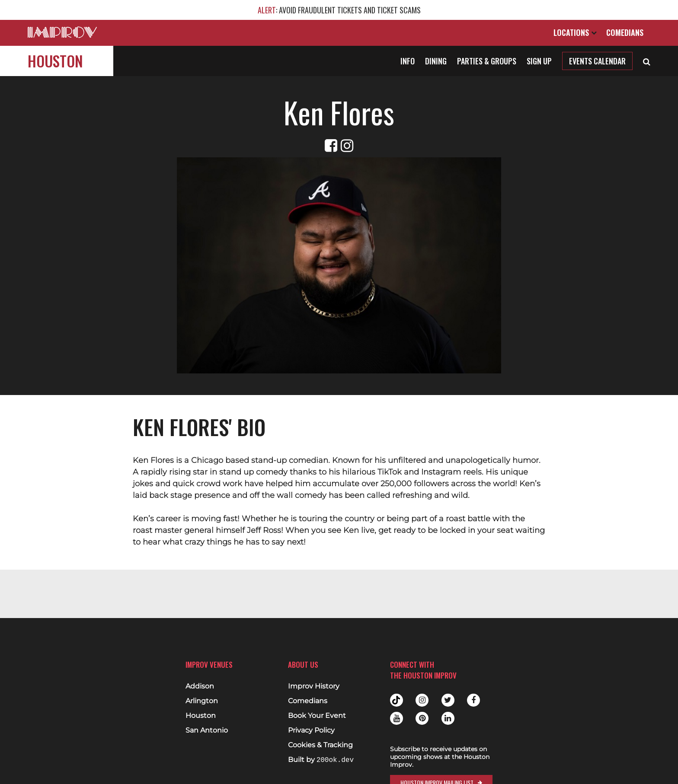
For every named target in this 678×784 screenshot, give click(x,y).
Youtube (397, 718)
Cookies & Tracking (320, 745)
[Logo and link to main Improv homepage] (62, 32)
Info (408, 61)
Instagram (422, 700)
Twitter (448, 700)
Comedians (625, 32)
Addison (200, 686)
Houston (55, 61)
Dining (436, 61)
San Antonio (207, 730)
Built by (321, 760)
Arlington (202, 701)
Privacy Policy (311, 730)
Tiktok (397, 700)
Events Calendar (597, 61)
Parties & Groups (487, 61)
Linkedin (448, 718)
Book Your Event (317, 716)
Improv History (314, 686)
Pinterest (422, 718)
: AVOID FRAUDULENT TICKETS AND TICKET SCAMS (339, 10)
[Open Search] (647, 61)
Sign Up (539, 61)
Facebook (473, 700)
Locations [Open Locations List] (575, 32)
